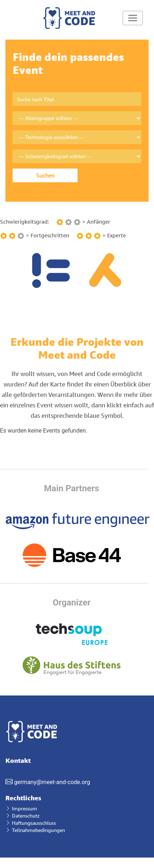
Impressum (21, 808)
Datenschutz (23, 816)
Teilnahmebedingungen (35, 830)
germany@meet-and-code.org (52, 782)
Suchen (45, 175)
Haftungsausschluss (31, 823)
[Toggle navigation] (133, 18)
